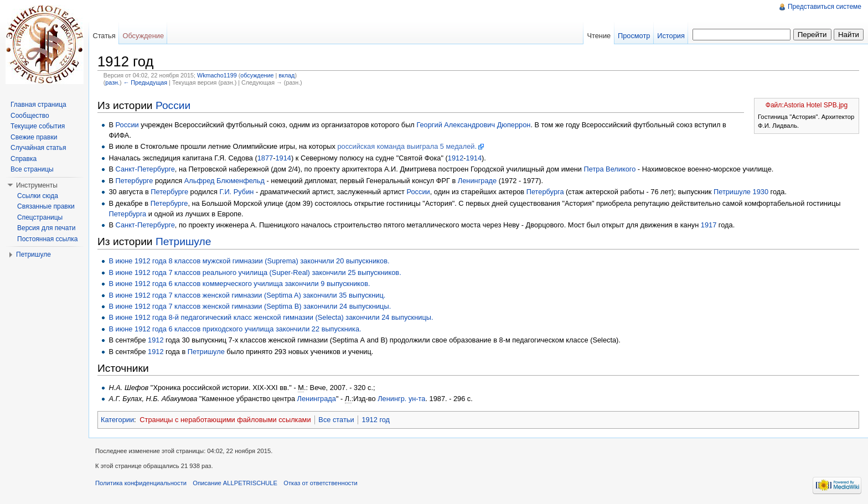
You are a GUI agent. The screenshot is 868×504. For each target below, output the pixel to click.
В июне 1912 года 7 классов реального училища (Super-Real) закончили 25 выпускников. (255, 272)
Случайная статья (38, 148)
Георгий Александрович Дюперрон (473, 125)
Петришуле (732, 192)
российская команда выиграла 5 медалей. (407, 146)
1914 (283, 158)
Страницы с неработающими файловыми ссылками (225, 420)
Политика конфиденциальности (141, 483)
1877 (265, 158)
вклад (286, 75)
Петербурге (135, 181)
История (671, 36)
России (173, 105)
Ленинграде (477, 181)
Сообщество (30, 116)
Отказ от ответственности (321, 483)
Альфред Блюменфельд (224, 181)
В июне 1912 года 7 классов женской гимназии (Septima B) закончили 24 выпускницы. (250, 306)
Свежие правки (34, 137)
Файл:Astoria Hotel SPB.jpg (807, 105)
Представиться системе (825, 7)
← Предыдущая (145, 82)
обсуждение (257, 75)
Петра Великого (610, 169)
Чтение (599, 36)
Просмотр (634, 36)
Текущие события (38, 126)
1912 (456, 158)
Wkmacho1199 (217, 75)
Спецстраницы (40, 217)
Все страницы (32, 169)
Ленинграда (317, 399)
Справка (24, 159)
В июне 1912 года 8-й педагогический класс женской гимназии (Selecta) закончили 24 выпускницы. (271, 317)
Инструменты (37, 185)
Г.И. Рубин (237, 192)
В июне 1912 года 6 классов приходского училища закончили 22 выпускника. (235, 329)
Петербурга (545, 192)
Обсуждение (143, 36)
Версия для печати (46, 228)
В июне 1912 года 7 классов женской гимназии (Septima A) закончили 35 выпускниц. (247, 295)
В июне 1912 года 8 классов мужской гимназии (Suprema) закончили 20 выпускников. (249, 261)
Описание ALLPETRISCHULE (235, 483)
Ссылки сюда (38, 196)
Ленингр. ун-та (401, 399)
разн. (112, 82)
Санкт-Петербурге (145, 169)
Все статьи (336, 420)
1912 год (376, 420)
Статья (104, 36)
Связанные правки (46, 206)
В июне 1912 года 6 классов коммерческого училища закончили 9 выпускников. (239, 284)
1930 (761, 192)
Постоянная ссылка (47, 239)
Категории (117, 420)
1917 (709, 225)
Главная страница (38, 105)
